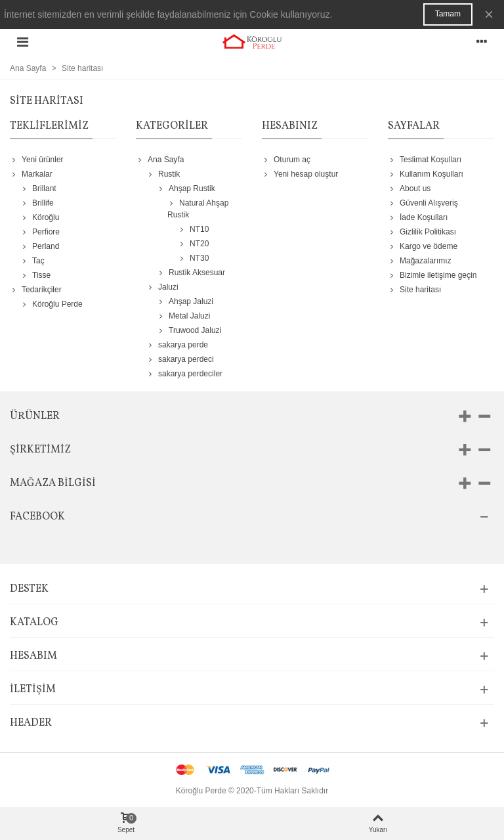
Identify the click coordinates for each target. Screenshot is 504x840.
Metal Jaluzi (183, 316)
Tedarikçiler (36, 290)
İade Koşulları (418, 217)
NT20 (193, 244)
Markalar (31, 174)
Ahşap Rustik (186, 188)
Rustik (163, 174)
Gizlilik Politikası (422, 232)
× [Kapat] (489, 14)
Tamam (448, 14)
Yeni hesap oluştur (300, 174)
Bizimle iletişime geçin (432, 275)
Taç (32, 261)
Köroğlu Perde (52, 304)
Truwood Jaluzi (189, 330)
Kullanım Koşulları (426, 174)
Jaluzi (162, 287)
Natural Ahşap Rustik (198, 208)
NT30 (193, 258)
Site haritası (414, 290)
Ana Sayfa (160, 160)
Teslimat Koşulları (425, 160)
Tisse (35, 275)
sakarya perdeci (180, 359)
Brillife (37, 203)
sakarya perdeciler (184, 374)
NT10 (193, 229)
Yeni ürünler (37, 160)
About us (409, 188)
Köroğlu (40, 217)
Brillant (38, 188)
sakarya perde (177, 345)
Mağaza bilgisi (53, 483)
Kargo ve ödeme (423, 246)
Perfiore (40, 232)
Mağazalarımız (420, 261)
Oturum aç (286, 160)
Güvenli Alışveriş (423, 203)
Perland (40, 246)
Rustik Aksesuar (191, 273)
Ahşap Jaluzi (185, 301)
